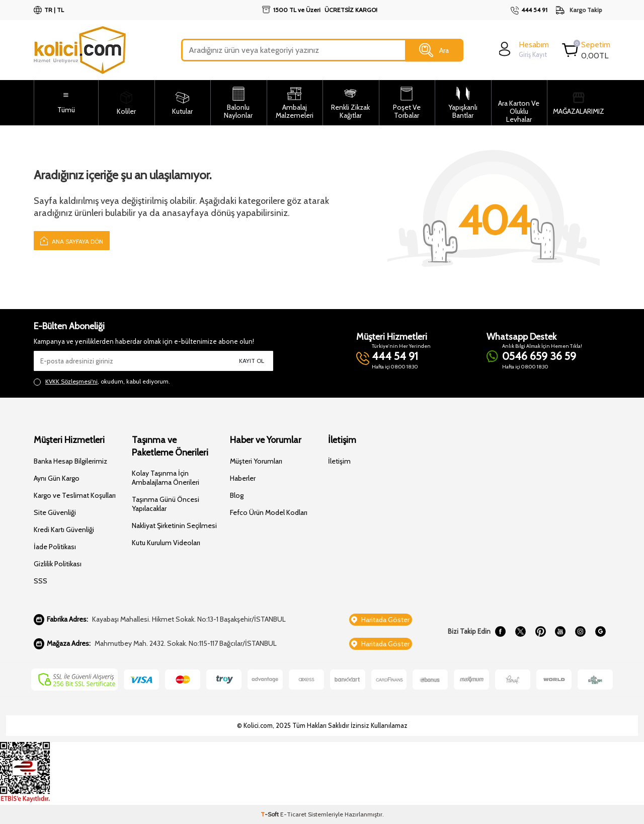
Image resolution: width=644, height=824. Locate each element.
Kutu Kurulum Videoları (166, 543)
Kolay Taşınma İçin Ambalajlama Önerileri (166, 478)
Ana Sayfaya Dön (72, 241)
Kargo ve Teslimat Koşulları (75, 495)
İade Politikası (55, 547)
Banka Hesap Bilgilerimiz (70, 461)
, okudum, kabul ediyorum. (102, 382)
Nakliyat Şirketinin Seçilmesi (174, 526)
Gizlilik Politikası (58, 564)
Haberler (243, 478)
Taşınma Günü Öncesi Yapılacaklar (166, 504)
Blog (237, 495)
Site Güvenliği (55, 512)
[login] (522, 49)
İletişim (339, 461)
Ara (434, 50)
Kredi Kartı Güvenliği (64, 530)
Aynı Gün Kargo (57, 478)
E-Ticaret (293, 814)
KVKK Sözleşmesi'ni (71, 381)
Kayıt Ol (252, 361)
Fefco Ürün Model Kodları (269, 512)
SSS (41, 581)
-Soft (270, 814)
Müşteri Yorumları (256, 461)
